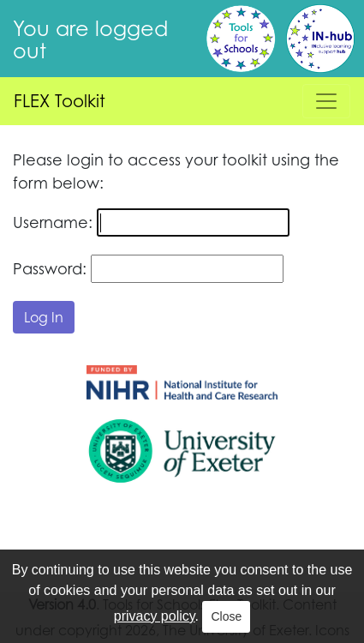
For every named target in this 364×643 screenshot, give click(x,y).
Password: (50, 268)
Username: (53, 222)
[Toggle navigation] (326, 101)
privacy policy (155, 616)
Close (226, 616)
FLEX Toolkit (60, 101)
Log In (44, 317)
